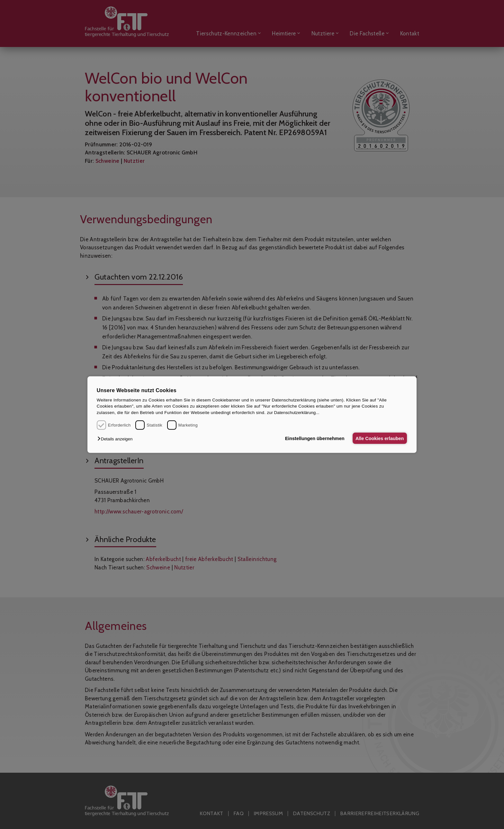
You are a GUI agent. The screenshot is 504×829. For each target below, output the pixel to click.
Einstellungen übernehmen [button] (312, 438)
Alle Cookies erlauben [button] (379, 438)
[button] (117, 439)
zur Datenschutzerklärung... (293, 413)
